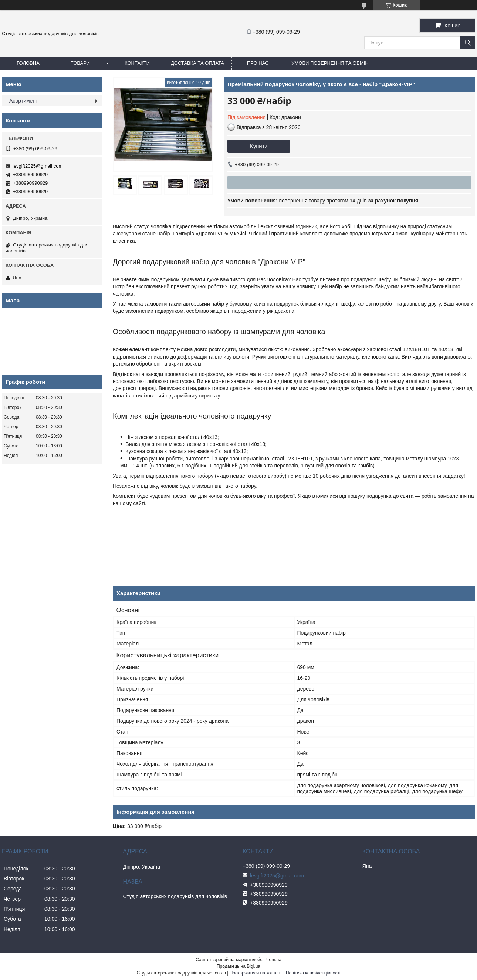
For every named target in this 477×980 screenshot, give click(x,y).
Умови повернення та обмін (330, 63)
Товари (80, 63)
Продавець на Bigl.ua (238, 966)
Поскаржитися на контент (256, 973)
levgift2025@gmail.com (38, 166)
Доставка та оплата (197, 63)
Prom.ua (273, 960)
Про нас (258, 63)
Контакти (137, 63)
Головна (28, 63)
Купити (259, 146)
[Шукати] (468, 43)
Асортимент (24, 101)
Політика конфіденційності (313, 973)
